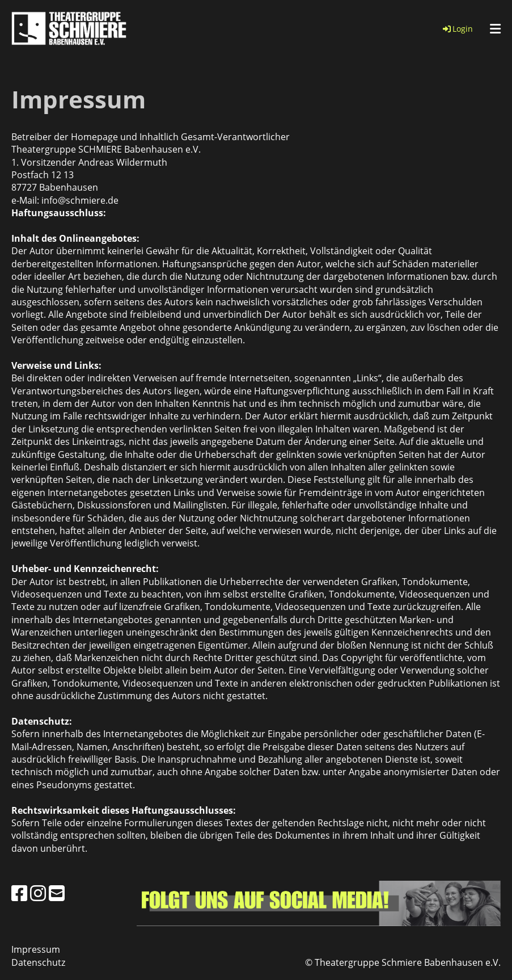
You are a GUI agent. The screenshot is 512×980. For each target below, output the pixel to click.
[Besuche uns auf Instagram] (38, 893)
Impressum (36, 949)
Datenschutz (38, 962)
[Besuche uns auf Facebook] (19, 893)
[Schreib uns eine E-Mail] (57, 893)
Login (457, 29)
